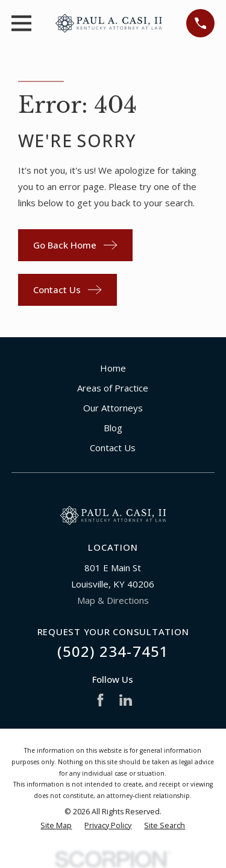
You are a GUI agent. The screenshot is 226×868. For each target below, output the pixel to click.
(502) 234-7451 (113, 651)
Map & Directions (113, 600)
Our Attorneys (113, 408)
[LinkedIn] (126, 700)
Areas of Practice (113, 388)
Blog (113, 428)
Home (113, 368)
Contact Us (113, 448)
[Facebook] (100, 700)
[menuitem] (56, 826)
